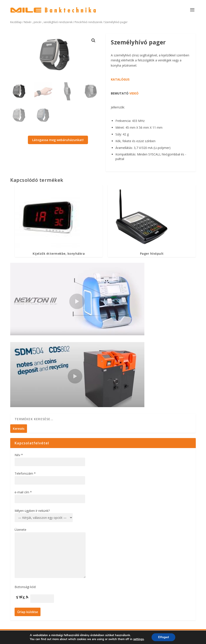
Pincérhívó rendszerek (88, 22)
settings (138, 639)
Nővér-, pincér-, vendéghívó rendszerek (48, 22)
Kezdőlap (16, 22)
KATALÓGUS (120, 79)
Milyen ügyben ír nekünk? (32, 511)
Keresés (19, 429)
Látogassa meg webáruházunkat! (58, 140)
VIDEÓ (134, 93)
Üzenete (20, 530)
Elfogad (163, 637)
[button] (93, 40)
